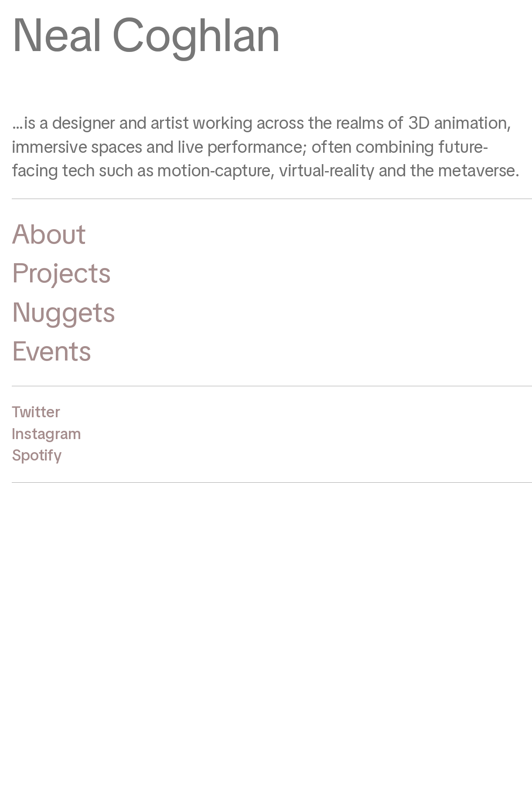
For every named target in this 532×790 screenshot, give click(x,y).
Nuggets (63, 312)
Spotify (37, 455)
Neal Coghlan (146, 35)
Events (51, 351)
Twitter (36, 412)
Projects (61, 273)
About (49, 234)
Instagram (47, 434)
